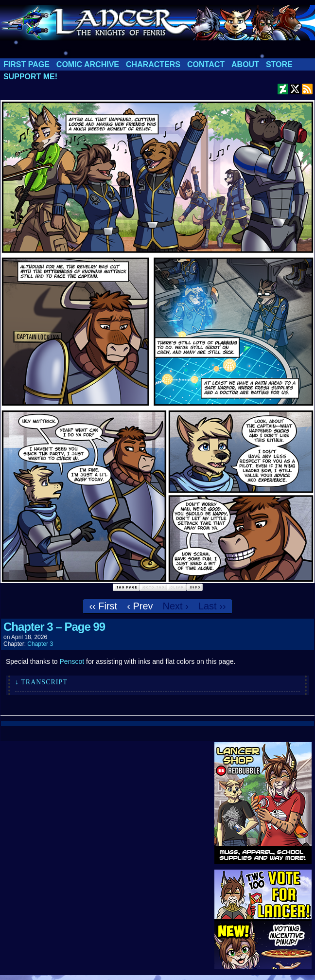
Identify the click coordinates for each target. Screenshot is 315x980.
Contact (206, 64)
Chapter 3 (40, 644)
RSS (307, 89)
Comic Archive (88, 64)
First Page (26, 64)
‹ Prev (140, 606)
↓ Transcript (41, 682)
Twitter (295, 89)
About (245, 64)
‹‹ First (103, 606)
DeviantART (283, 89)
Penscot (72, 661)
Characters (153, 64)
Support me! (30, 77)
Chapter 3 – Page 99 (54, 627)
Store (279, 64)
